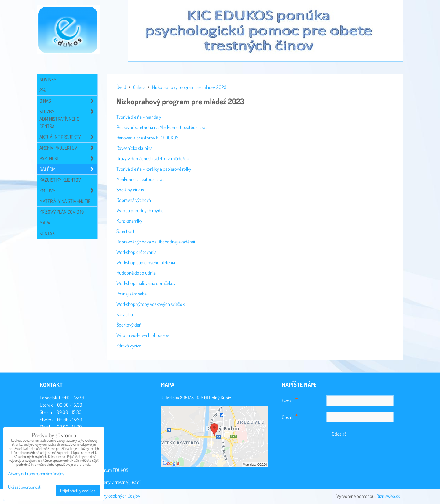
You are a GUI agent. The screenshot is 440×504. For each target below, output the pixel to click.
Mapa (45, 223)
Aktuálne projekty (68, 137)
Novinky (48, 80)
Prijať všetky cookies (78, 491)
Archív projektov (68, 148)
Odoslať (339, 434)
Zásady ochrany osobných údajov (109, 496)
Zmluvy (68, 191)
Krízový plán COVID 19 (62, 212)
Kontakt (48, 233)
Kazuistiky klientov (60, 180)
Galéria (68, 169)
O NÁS (68, 101)
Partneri (68, 158)
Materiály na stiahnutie (65, 201)
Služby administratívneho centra (68, 119)
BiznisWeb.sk (388, 496)
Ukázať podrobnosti (25, 487)
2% (42, 90)
